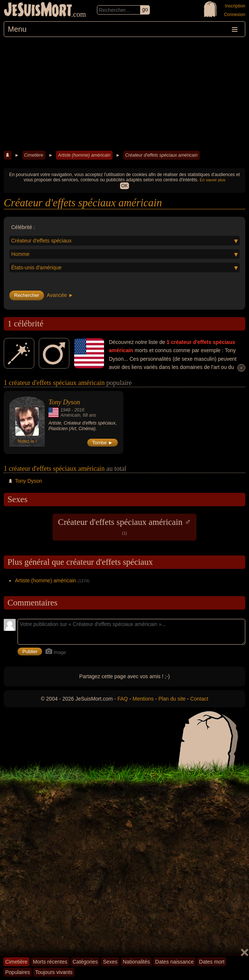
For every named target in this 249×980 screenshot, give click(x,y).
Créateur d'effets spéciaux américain (161, 155)
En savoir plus (213, 180)
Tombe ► (103, 443)
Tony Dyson (64, 402)
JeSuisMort (38, 10)
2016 (79, 410)
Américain (70, 415)
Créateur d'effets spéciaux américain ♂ (125, 526)
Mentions (143, 699)
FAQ (123, 699)
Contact (199, 699)
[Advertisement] (125, 93)
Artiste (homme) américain (84, 155)
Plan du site (172, 699)
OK (124, 186)
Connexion (235, 15)
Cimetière (34, 155)
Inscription (235, 6)
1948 (65, 410)
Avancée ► (60, 295)
